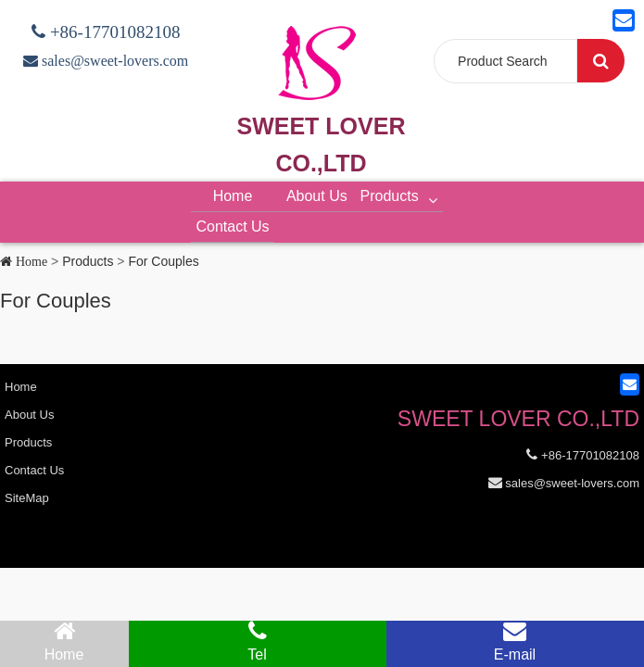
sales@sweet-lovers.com (113, 60)
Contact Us (232, 227)
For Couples (163, 261)
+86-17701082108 (113, 32)
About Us (317, 196)
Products (401, 195)
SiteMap (27, 498)
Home (233, 196)
